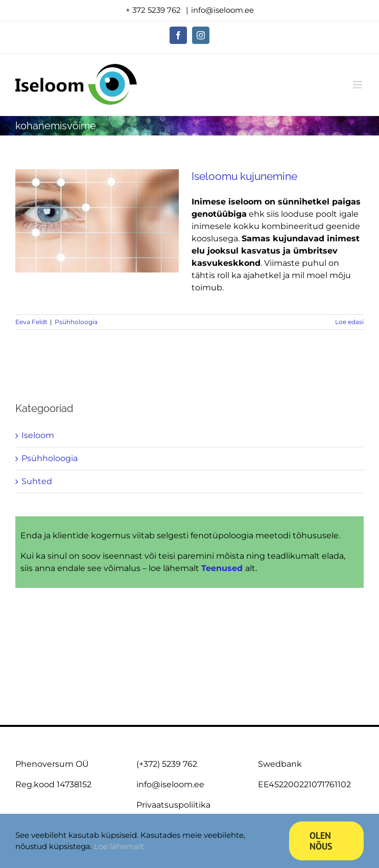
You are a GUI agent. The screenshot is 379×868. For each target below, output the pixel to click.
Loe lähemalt (119, 846)
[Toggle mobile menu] (358, 85)
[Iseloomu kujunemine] (97, 221)
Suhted (37, 481)
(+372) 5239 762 (167, 764)
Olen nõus (321, 841)
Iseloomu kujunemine (244, 176)
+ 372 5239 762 (154, 10)
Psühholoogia (76, 322)
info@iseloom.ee (222, 10)
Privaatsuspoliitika (173, 805)
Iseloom (38, 435)
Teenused (223, 568)
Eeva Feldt (31, 322)
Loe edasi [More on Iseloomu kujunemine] (349, 322)
